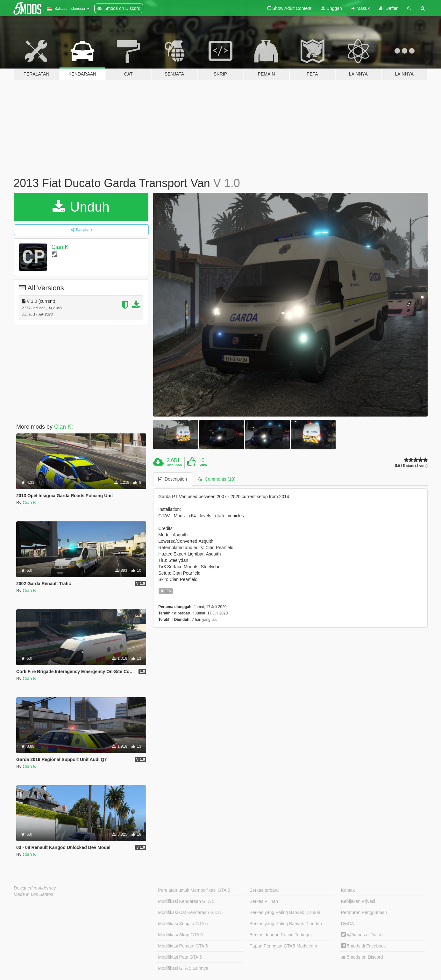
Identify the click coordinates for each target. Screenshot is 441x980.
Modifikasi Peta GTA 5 (180, 957)
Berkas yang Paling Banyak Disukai (285, 912)
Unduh (81, 207)
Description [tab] (173, 479)
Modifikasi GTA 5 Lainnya (183, 968)
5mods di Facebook (363, 946)
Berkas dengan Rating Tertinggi (281, 935)
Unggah (331, 8)
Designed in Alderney (35, 888)
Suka (203, 465)
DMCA (348, 924)
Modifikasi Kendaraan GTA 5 (186, 901)
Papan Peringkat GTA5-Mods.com (283, 946)
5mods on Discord (362, 957)
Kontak (348, 890)
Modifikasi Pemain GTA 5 (183, 946)
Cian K (60, 247)
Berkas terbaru (264, 890)
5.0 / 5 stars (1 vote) (411, 466)
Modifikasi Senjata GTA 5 (183, 924)
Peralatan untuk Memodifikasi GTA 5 (194, 890)
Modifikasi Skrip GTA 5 (180, 935)
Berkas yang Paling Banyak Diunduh (286, 924)
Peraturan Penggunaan (364, 912)
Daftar (388, 8)
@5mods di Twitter (363, 935)
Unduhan (174, 465)
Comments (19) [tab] (217, 479)
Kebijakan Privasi (358, 901)
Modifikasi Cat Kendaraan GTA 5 (190, 912)
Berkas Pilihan (264, 901)
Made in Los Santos (33, 894)
